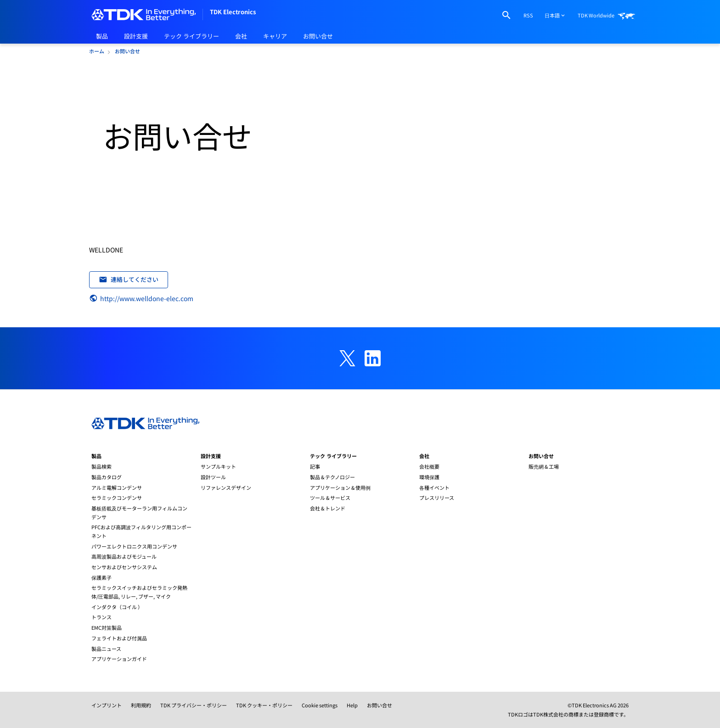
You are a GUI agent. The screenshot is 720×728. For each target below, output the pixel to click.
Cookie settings (320, 705)
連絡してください (129, 279)
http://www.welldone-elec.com (141, 298)
